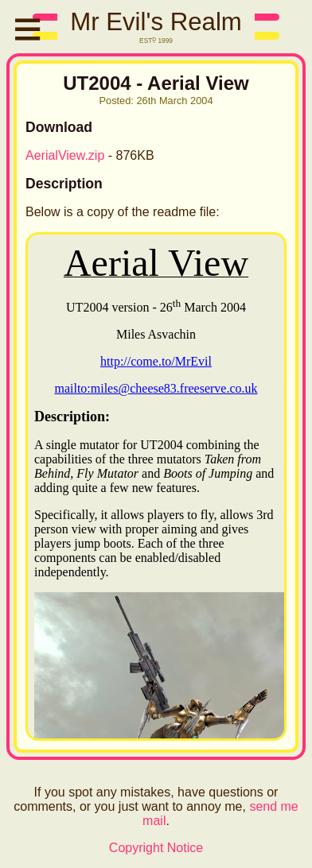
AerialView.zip (65, 155)
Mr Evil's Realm (156, 22)
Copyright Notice (156, 848)
